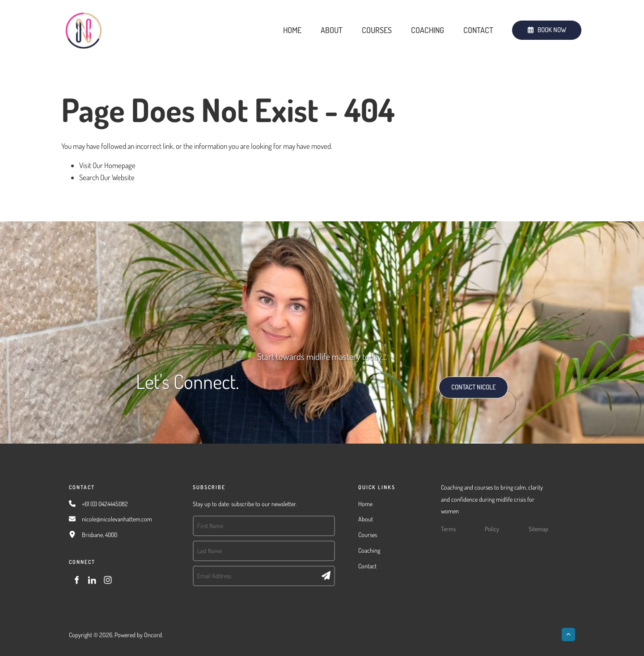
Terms (448, 529)
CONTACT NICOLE (464, 382)
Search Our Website (107, 177)
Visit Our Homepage (107, 165)
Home (292, 30)
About (332, 30)
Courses (377, 30)
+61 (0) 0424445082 (105, 504)
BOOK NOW (528, 26)
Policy (492, 529)
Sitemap (538, 529)
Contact (478, 30)
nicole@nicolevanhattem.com (117, 519)
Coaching (428, 30)
